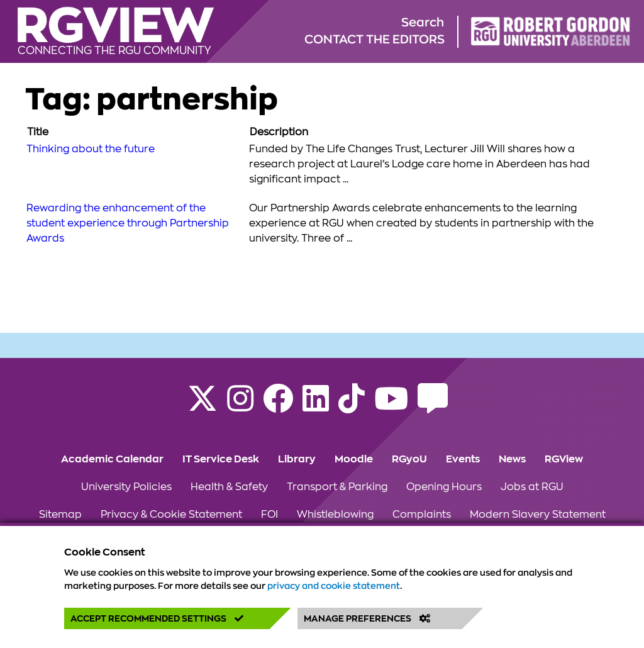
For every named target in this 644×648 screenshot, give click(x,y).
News (512, 459)
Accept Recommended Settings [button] (157, 618)
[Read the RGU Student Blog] (433, 406)
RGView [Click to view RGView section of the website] (564, 459)
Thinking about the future (91, 149)
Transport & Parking (337, 487)
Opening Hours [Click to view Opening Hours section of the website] (444, 487)
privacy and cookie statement (334, 586)
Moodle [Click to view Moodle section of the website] (354, 459)
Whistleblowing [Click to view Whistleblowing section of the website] (335, 515)
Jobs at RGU (532, 487)
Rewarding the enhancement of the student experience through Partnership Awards (128, 223)
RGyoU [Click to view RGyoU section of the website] (409, 459)
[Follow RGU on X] (203, 406)
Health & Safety (229, 487)
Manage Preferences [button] (367, 618)
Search (423, 22)
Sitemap (60, 515)
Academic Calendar (112, 459)
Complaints (422, 515)
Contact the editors (375, 39)
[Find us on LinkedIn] (316, 406)
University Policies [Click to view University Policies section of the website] (126, 487)
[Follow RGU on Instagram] (240, 406)
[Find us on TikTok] (352, 406)
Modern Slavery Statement (538, 515)
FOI (269, 515)
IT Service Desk (221, 459)
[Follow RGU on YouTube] (391, 406)
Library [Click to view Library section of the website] (297, 459)
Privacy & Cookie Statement (171, 515)
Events (463, 459)
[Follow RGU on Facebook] (278, 406)
